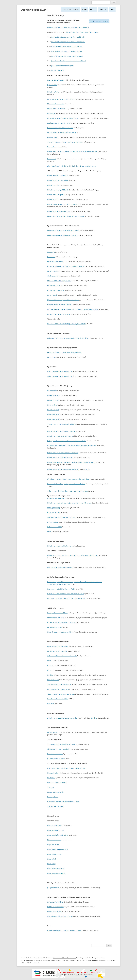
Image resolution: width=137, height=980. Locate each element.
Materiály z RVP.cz (53, 92)
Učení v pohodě (52, 271)
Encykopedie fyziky (54, 513)
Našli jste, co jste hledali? (99, 21)
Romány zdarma (53, 797)
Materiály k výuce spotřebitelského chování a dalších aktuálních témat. (71, 462)
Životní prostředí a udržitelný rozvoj (59, 685)
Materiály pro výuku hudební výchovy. (60, 546)
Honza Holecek (52, 295)
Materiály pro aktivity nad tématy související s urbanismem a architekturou (72, 152)
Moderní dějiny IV (53, 419)
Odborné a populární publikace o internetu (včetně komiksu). (68, 491)
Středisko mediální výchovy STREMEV (60, 305)
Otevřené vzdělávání (34, 10)
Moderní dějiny (52, 405)
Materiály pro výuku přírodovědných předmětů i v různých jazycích (70, 503)
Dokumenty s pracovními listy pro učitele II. (62, 235)
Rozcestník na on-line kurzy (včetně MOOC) (62, 99)
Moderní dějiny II (53, 410)
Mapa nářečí (51, 859)
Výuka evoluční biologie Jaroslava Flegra (60, 694)
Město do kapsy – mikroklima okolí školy (60, 632)
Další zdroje (51, 113)
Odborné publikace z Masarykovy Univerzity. (62, 656)
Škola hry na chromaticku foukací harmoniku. (63, 718)
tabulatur (94, 718)
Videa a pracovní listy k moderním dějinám (62, 424)
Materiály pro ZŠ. (53, 185)
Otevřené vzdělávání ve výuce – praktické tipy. (67, 47)
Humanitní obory (53, 680)
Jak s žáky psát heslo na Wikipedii (62, 66)
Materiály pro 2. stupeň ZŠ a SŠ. (58, 190)
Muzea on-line (52, 391)
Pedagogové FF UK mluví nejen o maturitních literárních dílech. (68, 338)
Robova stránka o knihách (56, 792)
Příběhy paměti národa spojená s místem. (61, 622)
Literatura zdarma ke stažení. (57, 783)
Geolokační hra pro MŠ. (55, 627)
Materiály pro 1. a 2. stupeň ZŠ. (58, 180)
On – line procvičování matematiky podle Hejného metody (67, 324)
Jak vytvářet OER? (53, 888)
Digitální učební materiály (56, 109)
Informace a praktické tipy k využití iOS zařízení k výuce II (66, 599)
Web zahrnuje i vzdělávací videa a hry (60, 567)
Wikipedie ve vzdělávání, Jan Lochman (60, 916)
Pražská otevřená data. (55, 754)
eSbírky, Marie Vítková (55, 912)
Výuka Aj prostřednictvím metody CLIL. (60, 376)
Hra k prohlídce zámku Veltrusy (58, 613)
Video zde (87, 469)
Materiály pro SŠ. (53, 199)
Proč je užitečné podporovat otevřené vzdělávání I (68, 37)
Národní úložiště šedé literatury (58, 646)
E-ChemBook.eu (53, 522)
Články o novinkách (54, 276)
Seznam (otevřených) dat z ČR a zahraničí (61, 744)
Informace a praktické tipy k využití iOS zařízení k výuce (66, 594)
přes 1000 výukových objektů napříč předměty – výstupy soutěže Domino (71, 166)
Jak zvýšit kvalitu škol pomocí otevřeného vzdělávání (69, 61)
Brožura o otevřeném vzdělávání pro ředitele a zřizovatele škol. (68, 27)
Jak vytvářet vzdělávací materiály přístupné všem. (83, 32)
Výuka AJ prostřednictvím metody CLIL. (60, 372)
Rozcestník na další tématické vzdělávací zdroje (63, 118)
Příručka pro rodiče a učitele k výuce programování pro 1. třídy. (68, 479)
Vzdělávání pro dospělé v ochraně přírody (61, 517)
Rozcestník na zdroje (54, 147)
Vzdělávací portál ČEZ (54, 527)
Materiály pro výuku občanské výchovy (60, 436)
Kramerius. (51, 778)
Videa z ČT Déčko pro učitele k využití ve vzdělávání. (64, 142)
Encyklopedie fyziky (54, 508)
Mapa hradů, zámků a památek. (58, 849)
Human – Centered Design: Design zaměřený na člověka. (66, 484)
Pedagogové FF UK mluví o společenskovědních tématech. (67, 441)
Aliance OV (103, 9)
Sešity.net (51, 787)
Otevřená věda (52, 137)
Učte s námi (51, 257)
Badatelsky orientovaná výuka (57, 498)
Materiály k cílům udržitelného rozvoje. (60, 458)
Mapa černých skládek (55, 826)
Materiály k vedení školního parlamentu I (61, 469)
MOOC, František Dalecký (56, 907)
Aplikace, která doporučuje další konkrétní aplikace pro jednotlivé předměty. (73, 309)
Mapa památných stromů (56, 830)
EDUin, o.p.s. (65, 960)
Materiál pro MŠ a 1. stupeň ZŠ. (58, 176)
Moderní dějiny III (53, 415)
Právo (49, 661)
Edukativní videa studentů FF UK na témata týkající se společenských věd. (72, 446)
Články (112, 9)
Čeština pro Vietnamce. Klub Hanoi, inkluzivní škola (64, 352)
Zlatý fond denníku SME (55, 806)
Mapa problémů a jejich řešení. (58, 835)
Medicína (50, 675)
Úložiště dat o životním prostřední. (59, 749)
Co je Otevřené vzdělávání (71, 9)
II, (76, 469)
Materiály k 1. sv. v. (54, 395)
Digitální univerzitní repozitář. (58, 651)
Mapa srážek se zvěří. (54, 854)
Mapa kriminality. (53, 845)
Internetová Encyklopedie (56, 80)
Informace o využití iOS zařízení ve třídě (61, 589)
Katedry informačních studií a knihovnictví (65, 958)
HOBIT (49, 532)
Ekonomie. (51, 704)
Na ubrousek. (52, 159)
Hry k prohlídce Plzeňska (55, 618)
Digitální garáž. (52, 732)
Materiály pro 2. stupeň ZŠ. (56, 195)
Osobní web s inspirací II (56, 290)
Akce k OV (93, 9)
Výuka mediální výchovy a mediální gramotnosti (63, 300)
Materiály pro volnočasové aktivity (59, 211)
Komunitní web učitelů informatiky (59, 314)
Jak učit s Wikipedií (58, 70)
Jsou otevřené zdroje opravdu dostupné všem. (67, 51)
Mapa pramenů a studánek (56, 873)
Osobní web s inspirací (55, 285)
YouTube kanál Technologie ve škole (59, 281)
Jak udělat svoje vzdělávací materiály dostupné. (67, 56)
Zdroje (85, 9)
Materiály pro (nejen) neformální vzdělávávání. (63, 204)
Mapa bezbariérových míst (56, 869)
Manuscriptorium (53, 773)
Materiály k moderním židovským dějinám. (61, 431)
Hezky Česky (51, 357)
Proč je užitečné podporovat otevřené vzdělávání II (68, 42)
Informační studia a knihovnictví (58, 689)
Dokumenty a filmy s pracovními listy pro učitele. (63, 231)
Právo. (49, 665)
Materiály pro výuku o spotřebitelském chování (63, 453)
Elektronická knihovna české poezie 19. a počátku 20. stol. (66, 768)
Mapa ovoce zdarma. (54, 840)
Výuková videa (52, 85)
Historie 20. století (53, 400)
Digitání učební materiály (56, 104)
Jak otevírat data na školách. (57, 759)
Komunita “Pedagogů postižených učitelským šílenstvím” (66, 266)
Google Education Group (55, 262)
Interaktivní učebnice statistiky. (58, 699)
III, (78, 469)
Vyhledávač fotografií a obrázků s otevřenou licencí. (64, 931)
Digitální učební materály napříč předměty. (62, 133)
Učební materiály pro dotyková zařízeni (60, 128)
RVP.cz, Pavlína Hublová (55, 902)
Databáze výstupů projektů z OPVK (59, 123)
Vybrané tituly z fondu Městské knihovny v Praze (63, 802)
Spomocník (51, 252)
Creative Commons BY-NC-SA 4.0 (30, 963)
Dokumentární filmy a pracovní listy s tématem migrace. (66, 216)
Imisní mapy (51, 864)
